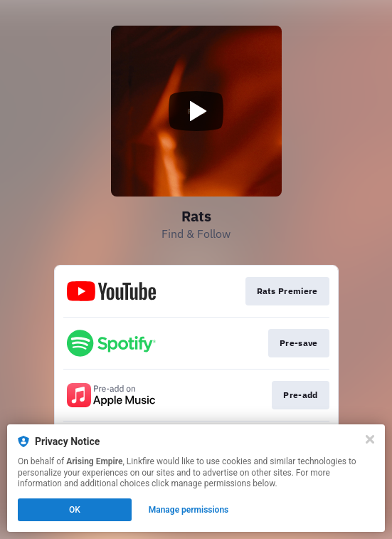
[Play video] (196, 111)
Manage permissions (189, 510)
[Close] (370, 439)
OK (75, 510)
